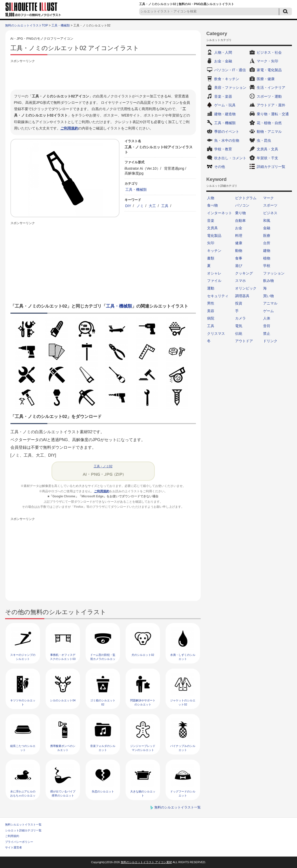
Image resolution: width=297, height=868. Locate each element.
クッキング (244, 273)
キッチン (214, 251)
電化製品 (214, 236)
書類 (211, 258)
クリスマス (216, 334)
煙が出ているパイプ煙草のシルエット (63, 793)
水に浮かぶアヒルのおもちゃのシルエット (23, 795)
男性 (211, 303)
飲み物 (268, 281)
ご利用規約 (69, 128)
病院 (211, 318)
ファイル (214, 281)
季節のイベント (227, 132)
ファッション (274, 273)
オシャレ (214, 273)
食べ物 (212, 205)
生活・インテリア (271, 88)
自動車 (240, 221)
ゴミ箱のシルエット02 (103, 702)
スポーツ (270, 205)
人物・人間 (223, 52)
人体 (267, 318)
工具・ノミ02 (103, 466)
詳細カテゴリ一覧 (271, 167)
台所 (267, 243)
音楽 (211, 221)
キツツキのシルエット (23, 702)
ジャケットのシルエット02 (183, 702)
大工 (152, 206)
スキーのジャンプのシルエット (23, 657)
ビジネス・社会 (269, 52)
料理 (239, 236)
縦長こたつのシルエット (23, 748)
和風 (267, 221)
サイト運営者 (13, 847)
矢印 (211, 243)
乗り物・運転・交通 (273, 114)
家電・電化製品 (269, 70)
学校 (267, 266)
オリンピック (246, 288)
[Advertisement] (103, 76)
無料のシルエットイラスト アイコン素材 (146, 862)
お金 (239, 228)
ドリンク (270, 341)
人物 (211, 198)
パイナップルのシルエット (183, 748)
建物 (267, 251)
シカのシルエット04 (63, 700)
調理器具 (242, 296)
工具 (165, 206)
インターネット (220, 213)
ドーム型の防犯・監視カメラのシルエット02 (103, 659)
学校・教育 (223, 149)
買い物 (268, 296)
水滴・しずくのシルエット (183, 657)
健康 (239, 243)
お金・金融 (223, 61)
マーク (268, 198)
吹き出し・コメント (230, 158)
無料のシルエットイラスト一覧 (178, 807)
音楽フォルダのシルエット (103, 748)
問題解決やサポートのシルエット (143, 702)
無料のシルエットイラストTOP (26, 25)
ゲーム (268, 311)
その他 (220, 167)
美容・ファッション (230, 88)
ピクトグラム (246, 198)
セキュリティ (218, 296)
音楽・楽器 (223, 96)
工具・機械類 (61, 25)
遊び (239, 266)
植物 (267, 258)
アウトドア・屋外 (271, 105)
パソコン (242, 205)
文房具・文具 (267, 149)
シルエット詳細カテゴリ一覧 (23, 830)
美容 (211, 311)
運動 (211, 288)
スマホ (240, 281)
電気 (239, 326)
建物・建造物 (225, 114)
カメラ (240, 318)
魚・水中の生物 (227, 140)
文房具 (212, 228)
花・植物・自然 (269, 123)
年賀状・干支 (267, 158)
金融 (267, 228)
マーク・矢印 (267, 61)
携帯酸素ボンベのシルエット (63, 748)
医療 (267, 236)
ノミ (140, 206)
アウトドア (244, 341)
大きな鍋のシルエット (143, 793)
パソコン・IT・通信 (230, 70)
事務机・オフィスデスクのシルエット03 (63, 657)
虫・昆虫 (264, 140)
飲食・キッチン (227, 79)
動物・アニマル (269, 132)
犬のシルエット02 (143, 655)
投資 (239, 303)
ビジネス (270, 213)
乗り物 (240, 213)
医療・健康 (266, 79)
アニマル (270, 303)
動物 (239, 251)
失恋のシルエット (103, 791)
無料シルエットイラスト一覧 (23, 824)
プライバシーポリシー (19, 842)
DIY (128, 206)
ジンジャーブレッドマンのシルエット (143, 748)
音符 (267, 326)
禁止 (267, 334)
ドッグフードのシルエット (183, 793)
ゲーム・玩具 (225, 105)
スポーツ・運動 (269, 96)
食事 (239, 258)
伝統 (239, 334)
